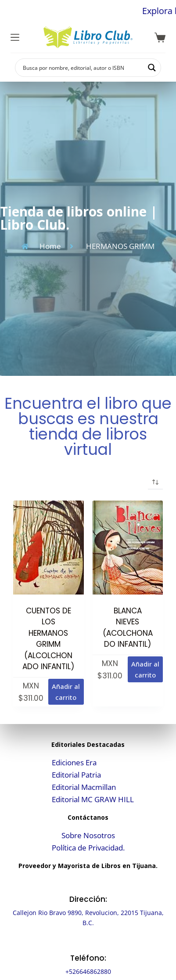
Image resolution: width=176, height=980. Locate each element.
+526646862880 (88, 971)
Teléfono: (88, 958)
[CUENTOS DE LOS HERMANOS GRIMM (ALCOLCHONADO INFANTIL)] (48, 548)
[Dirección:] (88, 883)
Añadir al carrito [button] (66, 692)
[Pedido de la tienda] (155, 482)
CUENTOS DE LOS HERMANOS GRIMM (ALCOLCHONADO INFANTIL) (48, 639)
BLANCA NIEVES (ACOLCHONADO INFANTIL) (128, 628)
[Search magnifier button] (152, 68)
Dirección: (88, 899)
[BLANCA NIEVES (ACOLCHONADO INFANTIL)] (128, 548)
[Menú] (15, 37)
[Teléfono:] (88, 942)
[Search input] (82, 68)
